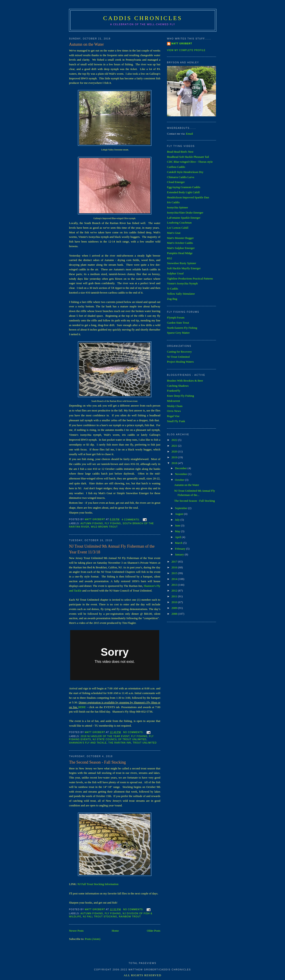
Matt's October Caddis (180, 243)
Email (190, 134)
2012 (175, 591)
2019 (175, 457)
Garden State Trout (178, 323)
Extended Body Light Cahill (183, 192)
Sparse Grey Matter (178, 333)
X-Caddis (173, 289)
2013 (175, 585)
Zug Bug (172, 299)
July (178, 520)
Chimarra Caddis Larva (181, 177)
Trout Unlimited (145, 743)
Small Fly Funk (176, 421)
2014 (175, 579)
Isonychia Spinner (177, 207)
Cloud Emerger (176, 182)
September (182, 508)
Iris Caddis (173, 202)
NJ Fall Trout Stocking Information (98, 884)
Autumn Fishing (92, 523)
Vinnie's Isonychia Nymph (182, 283)
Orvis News (174, 411)
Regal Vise (173, 416)
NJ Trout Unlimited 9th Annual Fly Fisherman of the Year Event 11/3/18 (112, 549)
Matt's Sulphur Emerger (181, 248)
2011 (175, 596)
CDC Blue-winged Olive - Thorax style (190, 162)
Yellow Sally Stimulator (181, 294)
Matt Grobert (182, 44)
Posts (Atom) (93, 939)
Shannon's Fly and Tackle (88, 743)
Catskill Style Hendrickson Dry (185, 172)
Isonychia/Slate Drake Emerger (185, 213)
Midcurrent (173, 401)
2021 (175, 446)
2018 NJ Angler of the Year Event (105, 736)
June (178, 525)
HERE (82, 707)
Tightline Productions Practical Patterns (190, 278)
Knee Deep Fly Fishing (180, 396)
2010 (175, 602)
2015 (175, 573)
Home (115, 931)
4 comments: (131, 520)
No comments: (134, 732)
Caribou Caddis (176, 167)
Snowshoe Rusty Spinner (182, 263)
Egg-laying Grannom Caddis (184, 187)
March (179, 543)
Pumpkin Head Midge (180, 253)
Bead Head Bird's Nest (180, 152)
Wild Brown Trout (104, 527)
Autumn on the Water (86, 44)
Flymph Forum (176, 317)
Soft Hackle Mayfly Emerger (184, 268)
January (180, 554)
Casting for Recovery (179, 352)
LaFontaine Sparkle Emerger (184, 218)
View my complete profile (186, 50)
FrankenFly (174, 391)
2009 (175, 608)
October (180, 480)
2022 (175, 440)
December (181, 468)
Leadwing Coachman (179, 223)
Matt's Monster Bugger (180, 238)
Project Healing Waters (180, 362)
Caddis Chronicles (143, 18)
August (180, 514)
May (178, 531)
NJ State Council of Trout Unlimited (119, 739)
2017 (175, 562)
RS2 (169, 258)
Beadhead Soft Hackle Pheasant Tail (188, 157)
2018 (175, 463)
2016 (175, 567)
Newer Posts (76, 931)
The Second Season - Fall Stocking (97, 762)
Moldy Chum (175, 406)
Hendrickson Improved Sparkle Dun (188, 197)
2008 (175, 614)
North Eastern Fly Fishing (182, 328)
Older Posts (154, 931)
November (181, 474)
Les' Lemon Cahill (178, 228)
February (181, 549)
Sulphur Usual (175, 273)
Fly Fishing (113, 523)
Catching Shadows (178, 386)
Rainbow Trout (130, 917)
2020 (175, 451)
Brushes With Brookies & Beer (185, 381)
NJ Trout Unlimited (178, 357)
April (178, 537)
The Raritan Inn (120, 743)
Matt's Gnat (174, 233)
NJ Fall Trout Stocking (100, 917)
